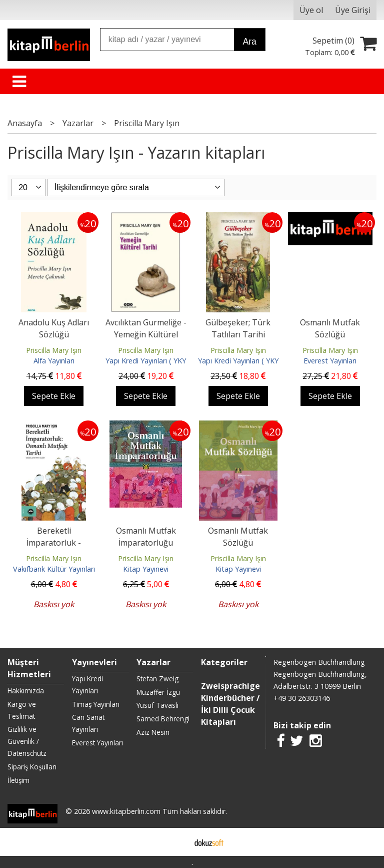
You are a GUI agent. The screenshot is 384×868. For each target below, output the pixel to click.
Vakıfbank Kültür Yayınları (54, 569)
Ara (249, 42)
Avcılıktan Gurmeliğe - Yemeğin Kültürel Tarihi (146, 334)
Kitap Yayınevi (146, 569)
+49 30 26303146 (302, 698)
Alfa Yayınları (54, 361)
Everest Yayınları (330, 361)
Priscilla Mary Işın (54, 350)
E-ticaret (176, 842)
